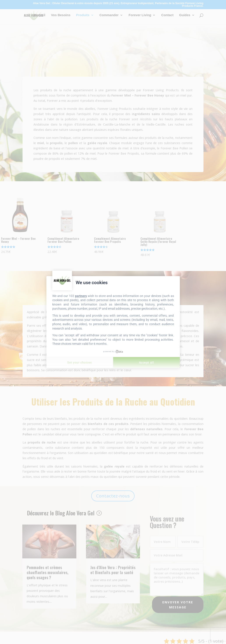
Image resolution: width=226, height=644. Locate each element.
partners (81, 296)
